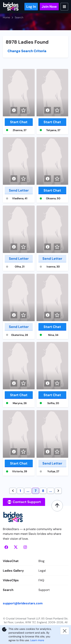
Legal (42, 571)
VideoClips (11, 580)
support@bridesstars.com (23, 603)
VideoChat (11, 561)
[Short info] (14, 110)
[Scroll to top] (57, 506)
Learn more (37, 640)
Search (8, 590)
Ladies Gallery (13, 571)
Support (44, 590)
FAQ (41, 580)
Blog (41, 561)
